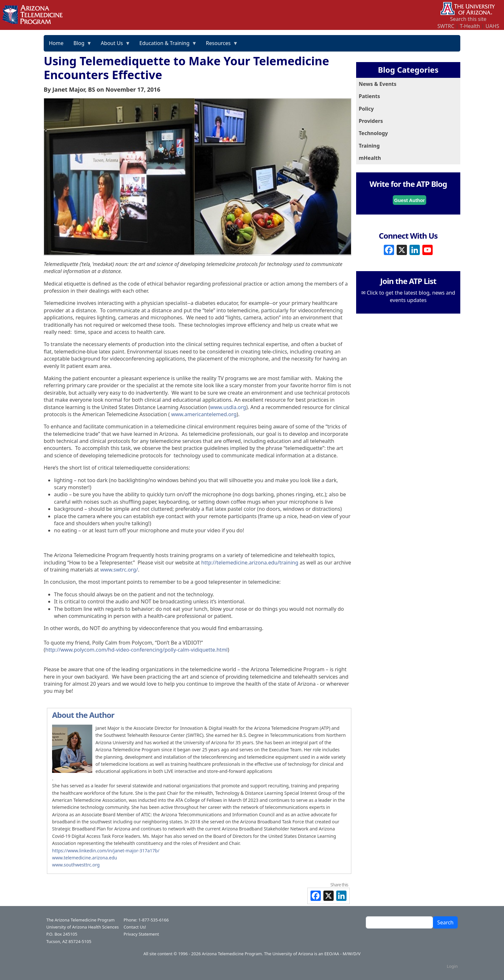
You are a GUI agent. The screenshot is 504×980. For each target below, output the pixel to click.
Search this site (468, 19)
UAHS (492, 26)
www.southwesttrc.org (76, 865)
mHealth (370, 158)
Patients (369, 96)
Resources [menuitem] (220, 45)
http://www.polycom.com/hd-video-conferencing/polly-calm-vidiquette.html (136, 650)
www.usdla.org (228, 407)
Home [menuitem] (56, 43)
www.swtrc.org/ (119, 570)
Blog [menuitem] (80, 45)
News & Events (378, 84)
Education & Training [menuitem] (166, 45)
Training (369, 146)
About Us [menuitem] (113, 45)
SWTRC (446, 26)
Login (452, 966)
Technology (373, 133)
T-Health (470, 26)
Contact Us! (135, 927)
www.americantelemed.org (204, 414)
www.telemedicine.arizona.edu (85, 858)
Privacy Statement (141, 934)
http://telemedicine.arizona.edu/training (250, 563)
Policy (366, 109)
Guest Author (409, 200)
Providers (371, 121)
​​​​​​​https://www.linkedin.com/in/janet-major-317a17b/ (106, 851)
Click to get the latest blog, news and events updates (411, 296)
